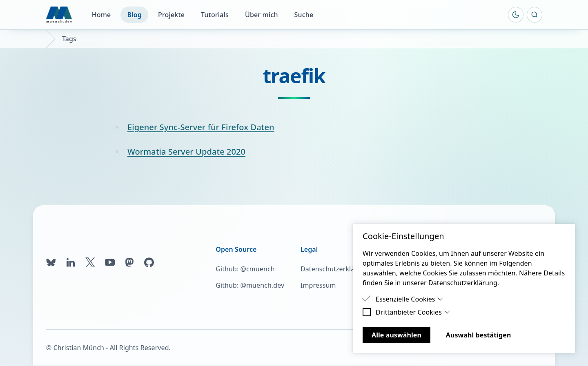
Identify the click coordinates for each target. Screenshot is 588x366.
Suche (304, 15)
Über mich (262, 15)
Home (101, 15)
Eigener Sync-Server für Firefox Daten (201, 127)
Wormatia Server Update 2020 (186, 152)
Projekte (171, 15)
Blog (134, 15)
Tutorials (215, 15)
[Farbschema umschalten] (516, 15)
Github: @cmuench (245, 269)
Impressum (318, 285)
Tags (69, 39)
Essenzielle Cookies (410, 299)
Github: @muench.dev (250, 285)
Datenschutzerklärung (335, 269)
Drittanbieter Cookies (413, 312)
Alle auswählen (396, 335)
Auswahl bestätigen (479, 335)
